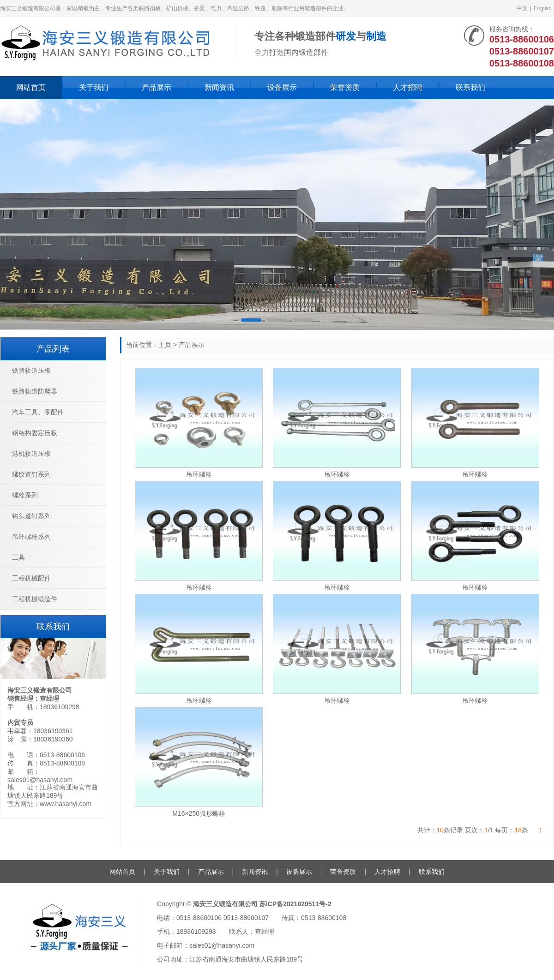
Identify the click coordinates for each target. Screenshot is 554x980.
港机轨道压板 (31, 454)
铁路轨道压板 (31, 370)
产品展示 (157, 87)
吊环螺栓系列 (31, 537)
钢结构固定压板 (35, 433)
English (543, 8)
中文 (522, 8)
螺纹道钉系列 (31, 474)
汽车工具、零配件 (38, 412)
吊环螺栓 (199, 474)
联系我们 (470, 87)
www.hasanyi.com (66, 804)
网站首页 (31, 87)
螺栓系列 (25, 495)
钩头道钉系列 (31, 516)
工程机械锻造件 (35, 599)
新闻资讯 (219, 87)
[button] (251, 320)
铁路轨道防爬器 (35, 391)
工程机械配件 (31, 578)
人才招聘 (408, 87)
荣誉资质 (345, 87)
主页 (165, 345)
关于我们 (94, 87)
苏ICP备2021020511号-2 (295, 904)
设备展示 (282, 87)
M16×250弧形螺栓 (199, 813)
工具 (18, 557)
